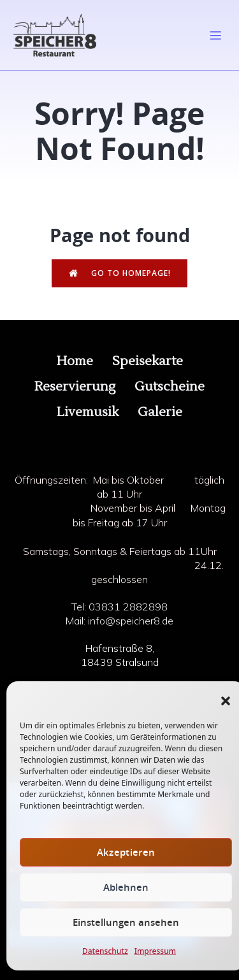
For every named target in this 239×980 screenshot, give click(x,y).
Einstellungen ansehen (126, 922)
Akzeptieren (126, 852)
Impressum (155, 951)
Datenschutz (105, 951)
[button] (226, 701)
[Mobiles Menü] (215, 35)
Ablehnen (126, 887)
